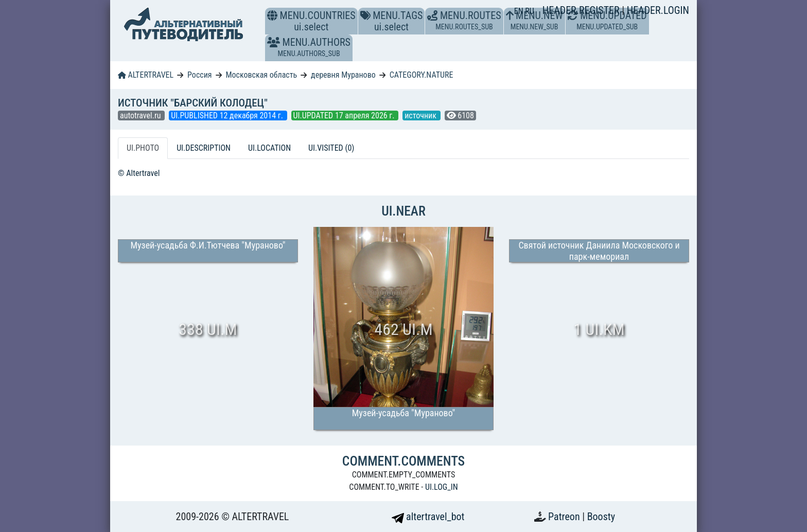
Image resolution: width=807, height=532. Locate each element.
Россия (199, 75)
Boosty (601, 517)
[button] (274, 42)
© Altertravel (139, 173)
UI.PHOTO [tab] (143, 148)
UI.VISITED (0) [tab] (331, 148)
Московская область (261, 75)
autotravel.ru (141, 116)
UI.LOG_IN (442, 487)
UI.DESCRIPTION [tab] (204, 148)
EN (520, 11)
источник (421, 116)
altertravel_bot (428, 517)
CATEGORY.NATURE (422, 75)
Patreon (565, 517)
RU (529, 11)
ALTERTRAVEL (146, 75)
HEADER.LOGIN (658, 10)
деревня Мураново (343, 75)
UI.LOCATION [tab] (269, 148)
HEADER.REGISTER (582, 10)
